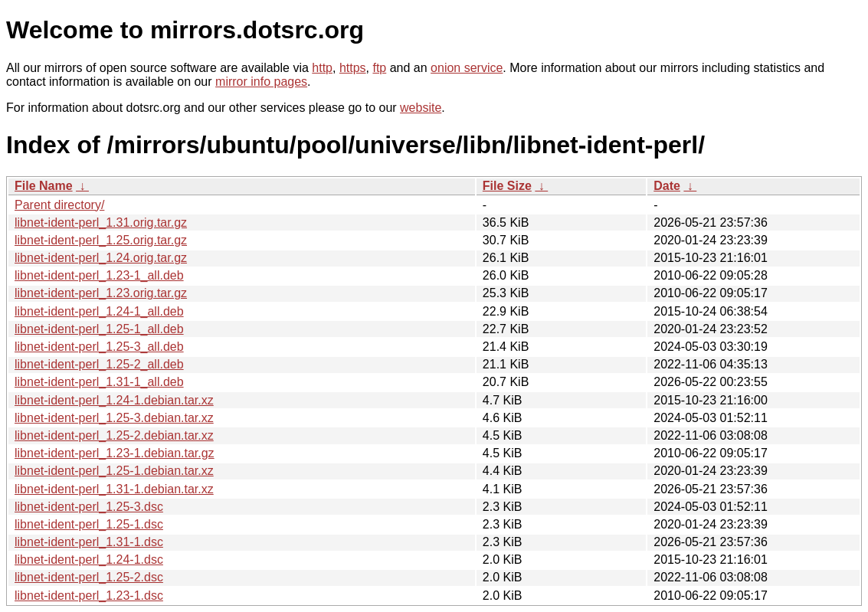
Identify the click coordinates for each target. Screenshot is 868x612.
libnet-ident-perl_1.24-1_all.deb (99, 311)
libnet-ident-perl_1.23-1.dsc (89, 596)
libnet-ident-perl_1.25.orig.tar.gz (101, 240)
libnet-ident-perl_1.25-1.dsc (89, 524)
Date (667, 186)
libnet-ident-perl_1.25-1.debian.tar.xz (114, 471)
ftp (379, 68)
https (353, 68)
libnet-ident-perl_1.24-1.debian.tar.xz (114, 400)
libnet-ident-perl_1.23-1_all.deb (99, 275)
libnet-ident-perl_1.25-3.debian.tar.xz (114, 418)
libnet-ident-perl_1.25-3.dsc (89, 507)
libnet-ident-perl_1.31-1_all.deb (99, 382)
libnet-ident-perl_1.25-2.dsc (89, 577)
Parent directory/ (59, 205)
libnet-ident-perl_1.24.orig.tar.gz (101, 258)
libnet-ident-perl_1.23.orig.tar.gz (101, 293)
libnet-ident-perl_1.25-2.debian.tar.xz (114, 435)
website (421, 108)
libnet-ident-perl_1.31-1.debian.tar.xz (114, 489)
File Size (507, 186)
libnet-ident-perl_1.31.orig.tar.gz (101, 223)
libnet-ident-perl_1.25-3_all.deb (99, 347)
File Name (44, 186)
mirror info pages (261, 82)
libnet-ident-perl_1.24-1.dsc (89, 560)
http (322, 68)
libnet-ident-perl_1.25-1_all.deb (99, 329)
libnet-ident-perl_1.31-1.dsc (89, 542)
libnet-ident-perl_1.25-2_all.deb (99, 364)
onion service (467, 68)
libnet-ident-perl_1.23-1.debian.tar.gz (115, 453)
